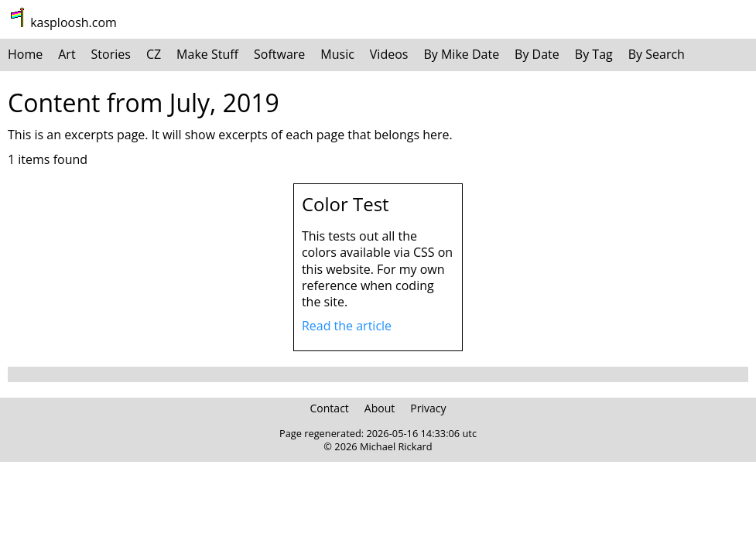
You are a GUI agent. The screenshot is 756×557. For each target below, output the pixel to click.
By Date (537, 54)
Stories (111, 54)
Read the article (347, 326)
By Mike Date (461, 54)
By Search (657, 54)
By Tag (594, 54)
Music (337, 54)
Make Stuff (207, 54)
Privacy (428, 408)
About (380, 408)
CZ (154, 54)
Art (67, 54)
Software (279, 54)
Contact (330, 408)
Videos (389, 54)
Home (25, 54)
